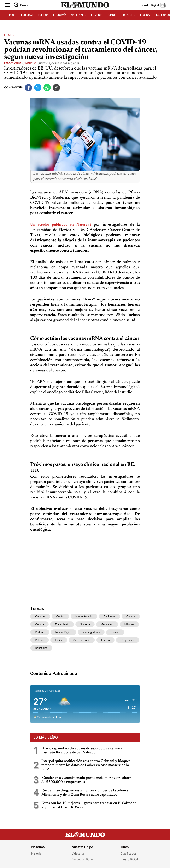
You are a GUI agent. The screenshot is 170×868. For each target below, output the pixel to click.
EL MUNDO (97, 15)
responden (128, 640)
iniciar (59, 640)
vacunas (40, 616)
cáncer (131, 616)
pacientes (109, 616)
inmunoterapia (84, 616)
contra (60, 616)
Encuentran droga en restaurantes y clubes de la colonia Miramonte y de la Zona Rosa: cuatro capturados (85, 793)
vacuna (39, 624)
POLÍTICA (43, 15)
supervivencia (82, 640)
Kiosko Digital (129, 859)
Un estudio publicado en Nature (59, 225)
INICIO (13, 15)
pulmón (40, 640)
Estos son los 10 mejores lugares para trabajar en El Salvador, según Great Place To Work (89, 805)
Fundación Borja (82, 859)
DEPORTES (129, 15)
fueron (105, 640)
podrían (40, 632)
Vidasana (78, 853)
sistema (85, 624)
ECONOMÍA (60, 15)
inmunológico (63, 632)
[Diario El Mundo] (85, 8)
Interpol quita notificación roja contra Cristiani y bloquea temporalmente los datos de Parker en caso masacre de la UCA (86, 765)
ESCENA (145, 15)
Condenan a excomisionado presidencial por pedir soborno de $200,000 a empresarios (87, 780)
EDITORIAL (27, 15)
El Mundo (11, 35)
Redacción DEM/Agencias (20, 63)
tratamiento (62, 624)
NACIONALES (79, 15)
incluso (115, 632)
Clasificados (129, 853)
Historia (36, 853)
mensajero (107, 624)
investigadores (91, 632)
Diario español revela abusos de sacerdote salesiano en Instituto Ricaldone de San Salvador (83, 751)
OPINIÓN (113, 15)
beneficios (41, 648)
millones (129, 624)
